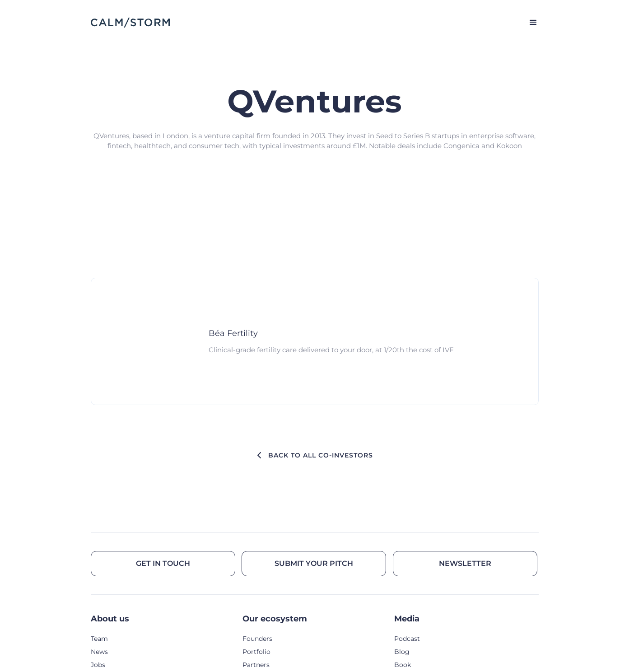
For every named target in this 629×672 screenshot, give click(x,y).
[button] (529, 23)
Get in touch (163, 563)
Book (403, 665)
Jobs (98, 665)
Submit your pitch (314, 563)
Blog (402, 652)
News (99, 652)
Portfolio (256, 652)
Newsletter (465, 563)
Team (99, 639)
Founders (257, 639)
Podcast (407, 639)
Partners (256, 665)
